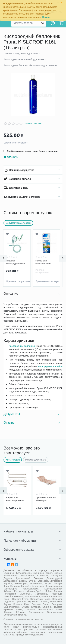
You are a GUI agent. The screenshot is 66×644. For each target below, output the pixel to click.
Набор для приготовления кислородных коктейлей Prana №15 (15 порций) (45, 262)
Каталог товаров (4, 23)
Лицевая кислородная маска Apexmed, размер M (17, 262)
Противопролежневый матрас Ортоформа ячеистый (46, 499)
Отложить (11, 157)
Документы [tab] (32, 414)
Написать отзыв (33, 123)
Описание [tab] (32, 294)
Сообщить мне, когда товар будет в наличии (31, 151)
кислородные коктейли (50, 366)
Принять (47, 17)
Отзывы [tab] (32, 423)
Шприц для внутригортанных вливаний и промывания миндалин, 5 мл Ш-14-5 (15, 499)
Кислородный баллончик (22, 346)
